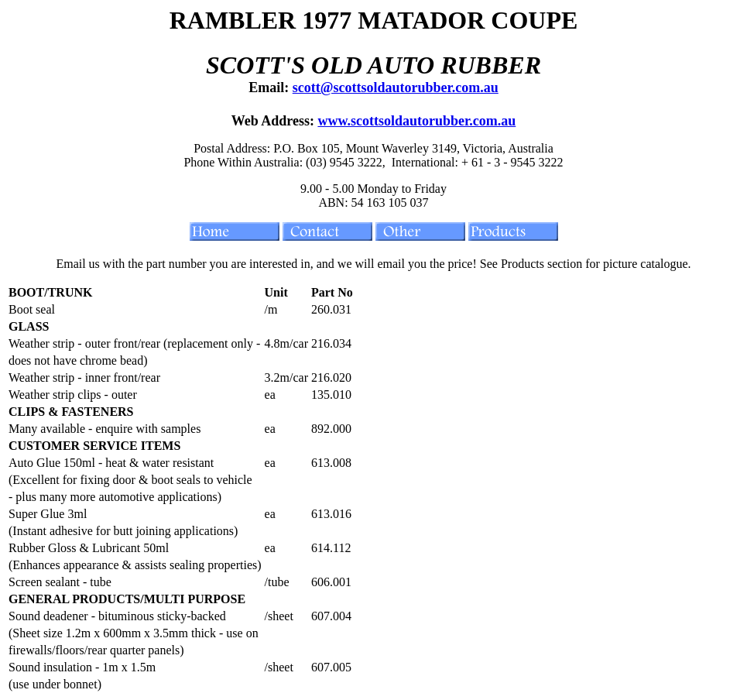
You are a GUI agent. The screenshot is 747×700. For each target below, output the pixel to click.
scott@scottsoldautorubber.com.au (396, 87)
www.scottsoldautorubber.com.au (416, 121)
